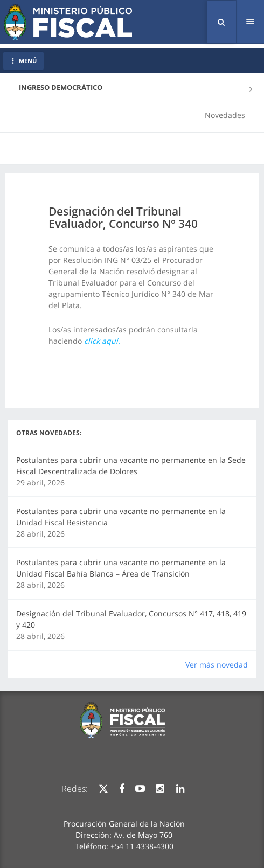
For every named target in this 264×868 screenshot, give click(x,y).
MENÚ (23, 61)
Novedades (225, 115)
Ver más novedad (217, 665)
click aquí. (102, 341)
